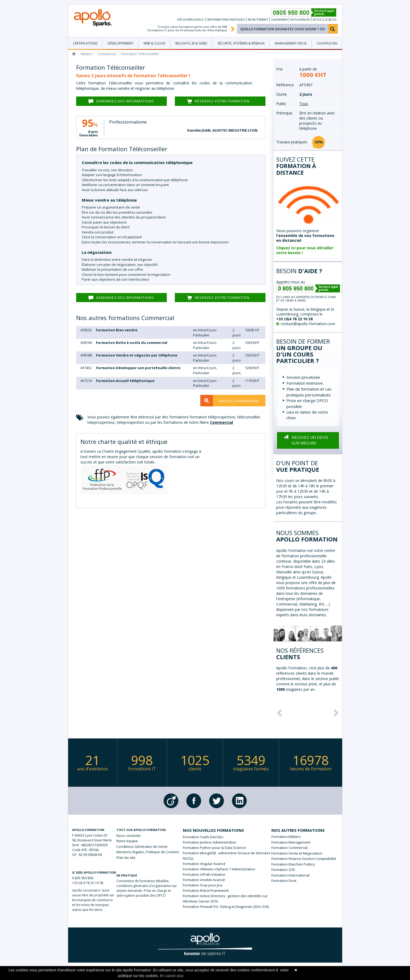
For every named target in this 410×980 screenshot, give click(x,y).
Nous (129, 836)
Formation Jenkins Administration (210, 842)
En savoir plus (172, 976)
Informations (226, 19)
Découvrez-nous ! (191, 19)
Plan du (126, 857)
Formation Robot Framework (206, 890)
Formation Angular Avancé (204, 864)
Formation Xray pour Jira (202, 885)
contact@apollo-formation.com (306, 324)
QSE (292, 870)
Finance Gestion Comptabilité (312, 859)
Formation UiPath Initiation (204, 874)
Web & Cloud (154, 43)
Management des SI (291, 43)
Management (299, 842)
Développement (120, 43)
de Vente (142, 847)
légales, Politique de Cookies (148, 852)
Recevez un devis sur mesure (305, 439)
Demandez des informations (121, 101)
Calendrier (279, 19)
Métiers (86, 54)
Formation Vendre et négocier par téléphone (137, 355)
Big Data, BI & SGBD (191, 43)
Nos (300, 19)
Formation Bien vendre (117, 330)
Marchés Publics (302, 864)
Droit (292, 881)
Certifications (85, 43)
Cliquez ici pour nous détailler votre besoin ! (305, 250)
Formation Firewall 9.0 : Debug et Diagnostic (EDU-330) (226, 907)
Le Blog (331, 19)
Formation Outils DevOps (203, 837)
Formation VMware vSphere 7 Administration (219, 869)
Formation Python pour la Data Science (214, 848)
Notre (127, 841)
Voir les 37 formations (230, 401)
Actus (317, 19)
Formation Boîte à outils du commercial (132, 343)
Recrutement (258, 19)
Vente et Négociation (305, 853)
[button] (279, 711)
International (299, 875)
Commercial (107, 54)
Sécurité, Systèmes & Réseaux (241, 43)
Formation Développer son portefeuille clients (138, 368)
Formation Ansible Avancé (204, 880)
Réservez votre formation (218, 101)
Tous (304, 104)
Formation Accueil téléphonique (125, 381)
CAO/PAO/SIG (327, 43)
